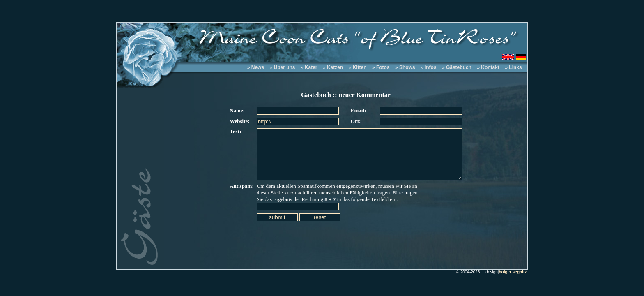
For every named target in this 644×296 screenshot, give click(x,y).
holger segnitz (513, 272)
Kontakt (490, 67)
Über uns (284, 67)
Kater (311, 67)
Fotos (383, 67)
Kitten (360, 67)
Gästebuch (459, 67)
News (258, 67)
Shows (407, 67)
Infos (431, 67)
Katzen (335, 67)
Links (515, 67)
